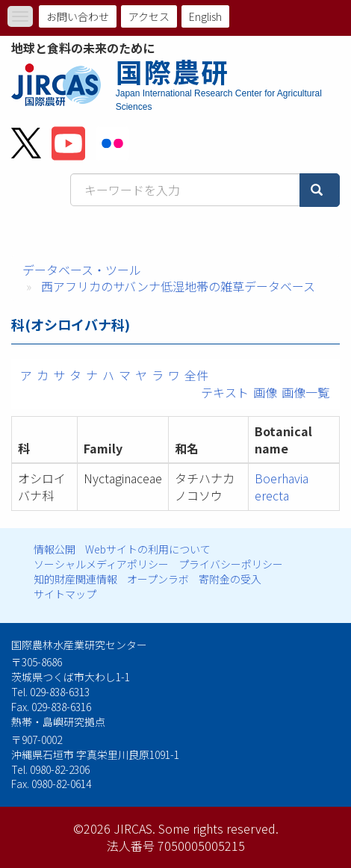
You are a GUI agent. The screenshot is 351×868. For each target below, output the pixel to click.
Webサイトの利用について (148, 549)
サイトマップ (65, 594)
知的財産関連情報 (75, 579)
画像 (265, 392)
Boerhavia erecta (282, 487)
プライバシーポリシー (231, 564)
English (205, 16)
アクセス (149, 16)
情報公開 (55, 549)
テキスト (225, 392)
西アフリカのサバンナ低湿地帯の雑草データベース (178, 286)
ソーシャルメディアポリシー (101, 564)
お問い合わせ (78, 16)
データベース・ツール (82, 270)
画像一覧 (305, 392)
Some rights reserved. (218, 828)
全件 (196, 375)
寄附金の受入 (230, 579)
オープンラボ (158, 579)
